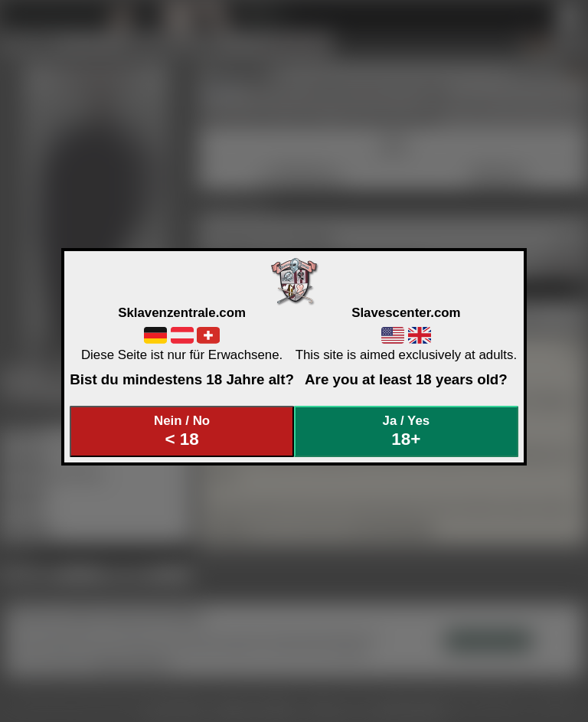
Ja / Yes (407, 431)
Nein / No (182, 431)
